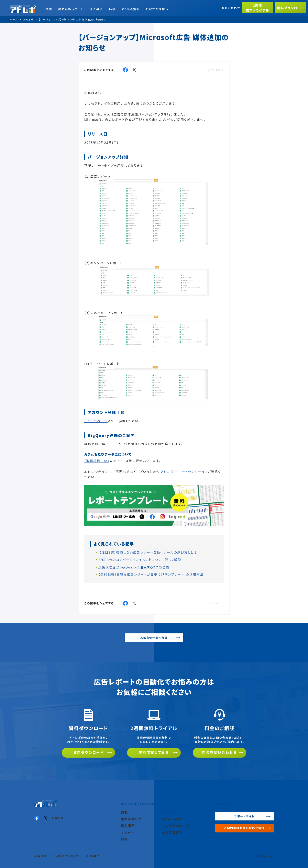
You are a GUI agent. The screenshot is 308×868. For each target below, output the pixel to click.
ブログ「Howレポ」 (177, 826)
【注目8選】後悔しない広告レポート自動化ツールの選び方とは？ (148, 552)
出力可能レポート (71, 9)
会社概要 (90, 856)
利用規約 (40, 856)
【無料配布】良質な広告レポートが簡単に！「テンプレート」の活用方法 (151, 574)
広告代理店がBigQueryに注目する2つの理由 (134, 567)
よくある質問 (131, 9)
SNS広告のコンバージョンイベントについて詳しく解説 (140, 560)
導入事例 (96, 9)
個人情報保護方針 (64, 856)
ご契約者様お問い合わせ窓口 (244, 828)
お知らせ (58, 818)
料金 (112, 9)
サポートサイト (244, 816)
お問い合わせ (231, 8)
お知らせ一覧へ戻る (154, 638)
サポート (127, 832)
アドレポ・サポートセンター (181, 472)
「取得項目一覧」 (97, 461)
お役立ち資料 (172, 832)
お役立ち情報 (157, 9)
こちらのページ (96, 421)
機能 (49, 9)
